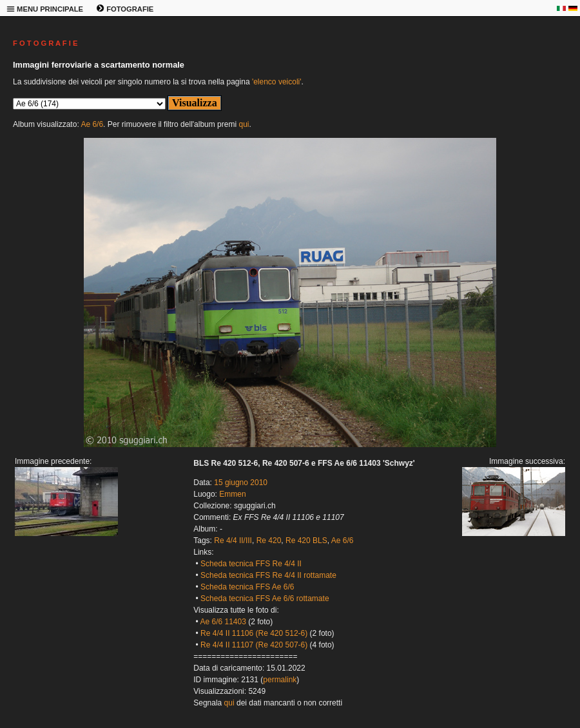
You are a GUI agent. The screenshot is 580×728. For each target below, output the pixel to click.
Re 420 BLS (306, 541)
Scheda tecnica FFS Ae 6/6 (247, 587)
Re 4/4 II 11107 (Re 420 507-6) (254, 645)
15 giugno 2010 (241, 483)
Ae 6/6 (92, 124)
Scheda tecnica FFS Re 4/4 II (251, 564)
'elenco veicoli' (277, 82)
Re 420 (269, 541)
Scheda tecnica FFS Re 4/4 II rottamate (268, 575)
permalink (280, 680)
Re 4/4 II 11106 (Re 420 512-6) (254, 633)
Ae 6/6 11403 (223, 622)
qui (244, 124)
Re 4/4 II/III (233, 541)
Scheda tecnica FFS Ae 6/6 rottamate (265, 599)
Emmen (232, 494)
